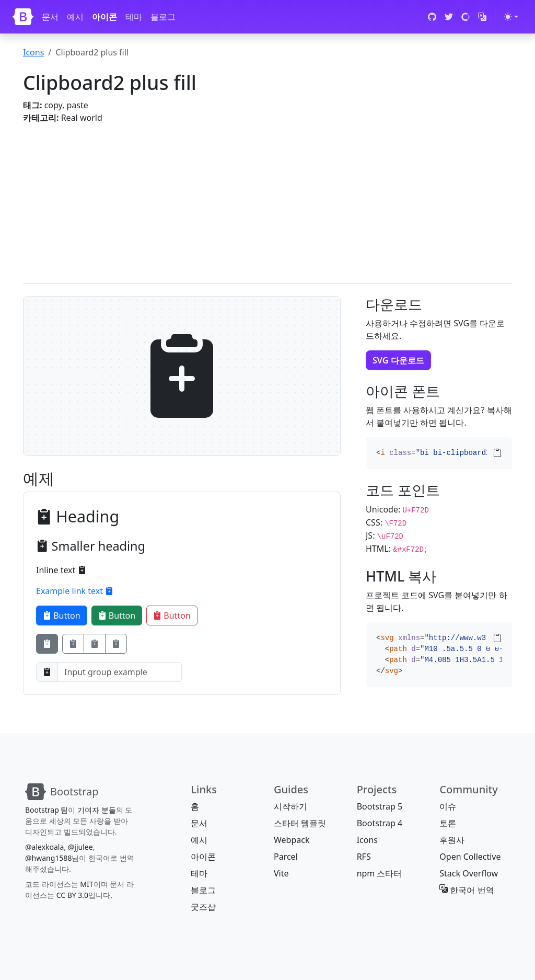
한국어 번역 (467, 890)
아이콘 (104, 17)
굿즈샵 (203, 907)
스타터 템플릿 (300, 823)
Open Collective (470, 857)
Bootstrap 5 (380, 806)
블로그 (163, 17)
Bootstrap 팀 (46, 810)
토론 (448, 823)
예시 (75, 17)
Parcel (286, 857)
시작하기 (290, 806)
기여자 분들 (97, 810)
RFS (364, 857)
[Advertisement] (267, 197)
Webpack (292, 840)
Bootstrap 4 (380, 823)
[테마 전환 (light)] (511, 17)
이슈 (448, 806)
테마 (134, 17)
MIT (86, 884)
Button (62, 616)
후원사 (452, 840)
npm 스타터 (380, 873)
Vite (281, 873)
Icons (33, 52)
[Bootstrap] (23, 17)
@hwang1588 (48, 858)
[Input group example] (120, 672)
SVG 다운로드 (398, 360)
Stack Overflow (469, 873)
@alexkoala (44, 847)
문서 (50, 17)
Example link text (75, 591)
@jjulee (80, 847)
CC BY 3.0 (73, 895)
